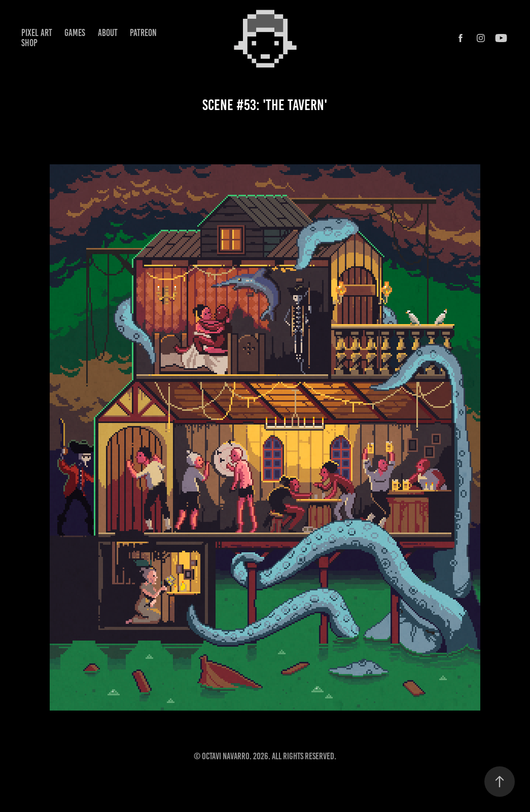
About (108, 33)
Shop (29, 43)
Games (75, 33)
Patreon (143, 33)
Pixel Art (37, 33)
